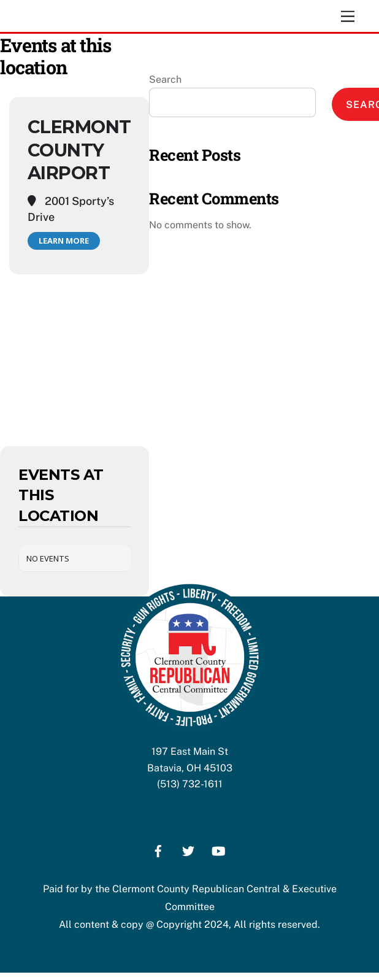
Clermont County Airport (79, 150)
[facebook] (158, 850)
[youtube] (218, 850)
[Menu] (348, 17)
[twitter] (188, 850)
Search (165, 79)
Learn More (64, 241)
